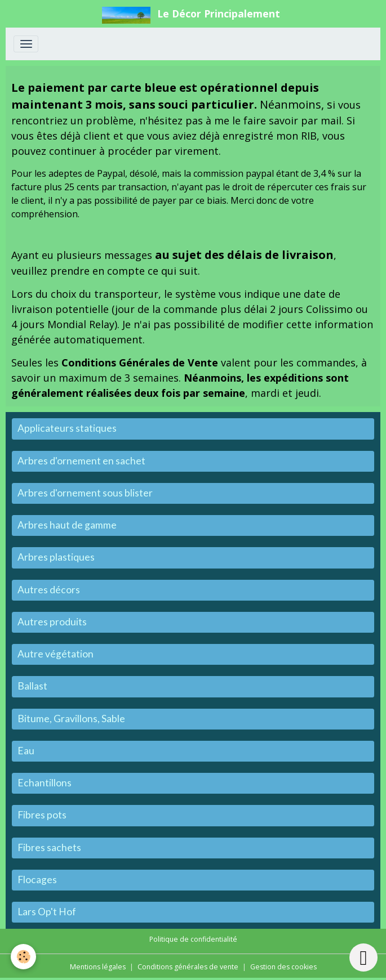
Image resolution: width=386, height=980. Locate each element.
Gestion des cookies (283, 967)
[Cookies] (24, 957)
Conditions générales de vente (188, 967)
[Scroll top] (363, 957)
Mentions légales (98, 967)
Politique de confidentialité (193, 939)
